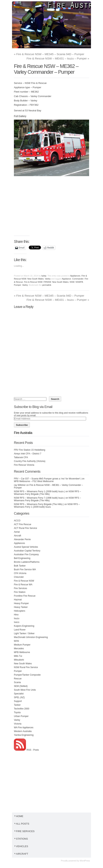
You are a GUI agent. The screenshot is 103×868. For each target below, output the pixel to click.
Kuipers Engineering (24, 626)
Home (19, 816)
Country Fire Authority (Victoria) (30, 461)
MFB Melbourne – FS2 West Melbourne (34, 481)
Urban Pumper (21, 716)
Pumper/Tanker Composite (27, 675)
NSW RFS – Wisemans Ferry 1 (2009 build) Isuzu (47, 506)
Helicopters (20, 611)
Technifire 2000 (22, 709)
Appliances (75, 276)
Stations (21, 839)
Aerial (17, 532)
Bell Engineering (22, 558)
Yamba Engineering (24, 735)
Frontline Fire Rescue (25, 596)
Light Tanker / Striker (24, 633)
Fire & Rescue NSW (33, 282)
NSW (72, 282)
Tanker (17, 705)
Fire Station (20, 592)
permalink (47, 285)
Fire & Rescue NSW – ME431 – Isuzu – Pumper (58, 58)
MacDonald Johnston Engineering (31, 637)
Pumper (17, 285)
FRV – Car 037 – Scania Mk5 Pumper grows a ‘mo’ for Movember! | (48, 479)
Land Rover (20, 630)
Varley (48, 279)
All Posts (22, 824)
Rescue (18, 679)
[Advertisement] (58, 208)
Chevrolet (19, 577)
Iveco (17, 622)
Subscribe (22, 425)
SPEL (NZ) (19, 697)
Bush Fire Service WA (25, 570)
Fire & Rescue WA (23, 585)
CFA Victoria (20, 573)
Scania (17, 682)
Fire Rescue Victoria (24, 465)
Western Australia (23, 731)
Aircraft (17, 536)
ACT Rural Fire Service (25, 528)
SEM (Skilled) (21, 686)
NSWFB (79, 282)
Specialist (19, 694)
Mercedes (19, 649)
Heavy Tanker (21, 607)
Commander (78, 279)
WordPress (85, 861)
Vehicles (21, 846)
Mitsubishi (19, 660)
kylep (44, 276)
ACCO (17, 521)
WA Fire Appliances (24, 728)
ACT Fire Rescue (23, 524)
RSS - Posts (26, 750)
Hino (16, 615)
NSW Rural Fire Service (26, 667)
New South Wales (36, 279)
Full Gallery (20, 116)
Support (18, 701)
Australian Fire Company (26, 554)
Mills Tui (18, 656)
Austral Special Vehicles (26, 547)
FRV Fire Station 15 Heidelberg (30, 450)
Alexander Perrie (22, 539)
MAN (16, 641)
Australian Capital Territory (27, 551)
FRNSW (47, 282)
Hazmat (18, 600)
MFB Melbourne (22, 652)
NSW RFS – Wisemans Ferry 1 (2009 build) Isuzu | (39, 491)
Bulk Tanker (20, 566)
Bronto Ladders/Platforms (27, 562)
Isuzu (17, 618)
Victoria (18, 724)
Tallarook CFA (21, 457)
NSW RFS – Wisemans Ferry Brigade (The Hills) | (39, 504)
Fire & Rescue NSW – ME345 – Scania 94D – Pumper (49, 54)
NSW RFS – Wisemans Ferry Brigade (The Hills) (47, 493)
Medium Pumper (22, 645)
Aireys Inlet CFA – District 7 (28, 454)
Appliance (67, 279)
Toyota (17, 712)
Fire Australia (23, 433)
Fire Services (20, 588)
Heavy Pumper (21, 603)
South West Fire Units (25, 690)
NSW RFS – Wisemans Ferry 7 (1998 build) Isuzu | (39, 498)
